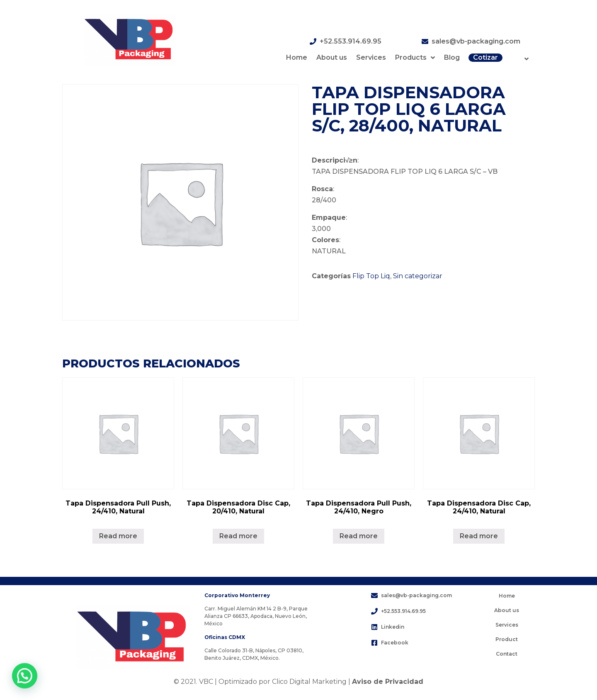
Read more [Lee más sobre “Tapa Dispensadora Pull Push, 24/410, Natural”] (118, 536)
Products (415, 58)
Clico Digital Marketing (309, 682)
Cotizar (485, 57)
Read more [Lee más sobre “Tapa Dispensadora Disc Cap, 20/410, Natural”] (238, 536)
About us (332, 57)
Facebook (395, 643)
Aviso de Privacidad (388, 682)
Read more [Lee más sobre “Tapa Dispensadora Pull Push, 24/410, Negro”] (359, 536)
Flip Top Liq (371, 276)
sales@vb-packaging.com (476, 41)
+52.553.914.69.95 (351, 41)
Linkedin (393, 627)
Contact (507, 654)
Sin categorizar (418, 276)
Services (371, 57)
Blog (452, 57)
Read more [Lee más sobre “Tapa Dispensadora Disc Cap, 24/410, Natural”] (479, 536)
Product (507, 639)
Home (297, 57)
